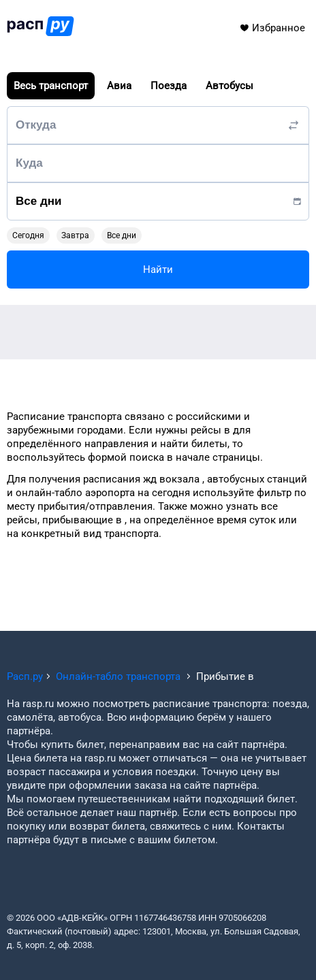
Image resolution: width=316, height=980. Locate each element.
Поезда (169, 86)
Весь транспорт (51, 86)
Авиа (119, 86)
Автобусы (230, 86)
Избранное (272, 28)
